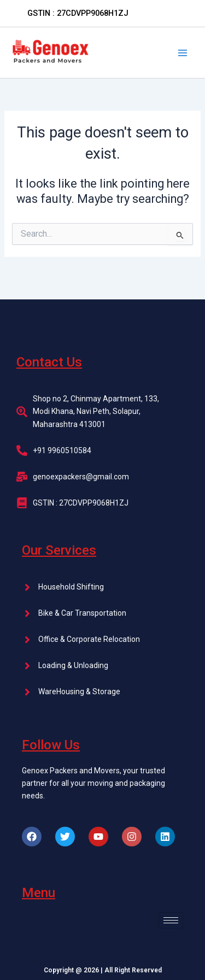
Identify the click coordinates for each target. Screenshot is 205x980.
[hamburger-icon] (171, 920)
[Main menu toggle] (183, 53)
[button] (78, 13)
